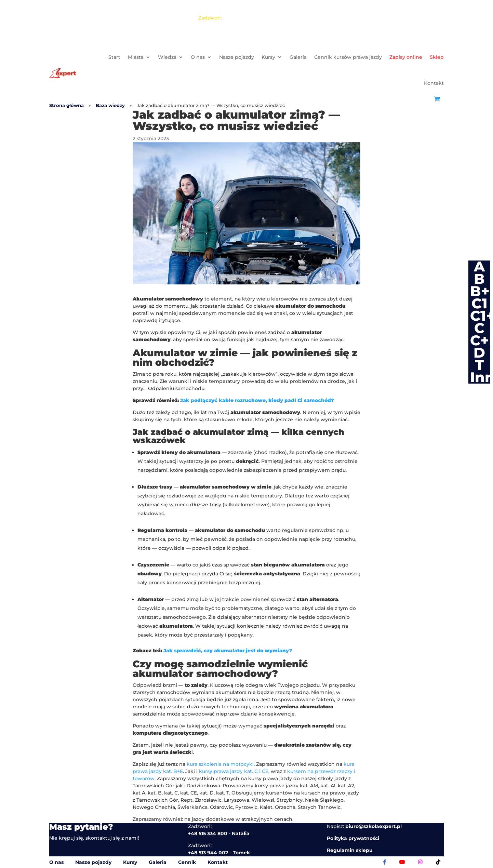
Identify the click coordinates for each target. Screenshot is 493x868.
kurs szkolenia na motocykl (220, 764)
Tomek (263, 18)
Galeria (298, 57)
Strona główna (66, 105)
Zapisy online (406, 57)
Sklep (437, 57)
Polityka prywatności (353, 838)
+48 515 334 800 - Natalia (296, 3)
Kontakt (434, 83)
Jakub (287, 18)
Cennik (187, 862)
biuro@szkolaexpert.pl (374, 826)
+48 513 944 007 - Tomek (364, 3)
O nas (198, 57)
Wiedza (167, 57)
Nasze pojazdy (237, 57)
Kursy (268, 57)
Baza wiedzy (110, 105)
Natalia (238, 18)
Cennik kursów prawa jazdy (348, 57)
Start (114, 57)
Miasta (136, 57)
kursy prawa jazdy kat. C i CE (234, 771)
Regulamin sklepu (350, 850)
